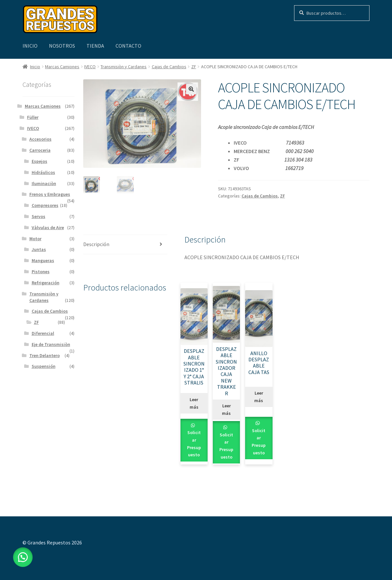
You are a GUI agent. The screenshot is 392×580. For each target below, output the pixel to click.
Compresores (45, 205)
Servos (39, 216)
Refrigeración (46, 283)
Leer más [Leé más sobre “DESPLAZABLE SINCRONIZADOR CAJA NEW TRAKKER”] (226, 409)
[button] (191, 89)
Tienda (95, 46)
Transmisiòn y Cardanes (124, 67)
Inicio (30, 46)
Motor (35, 239)
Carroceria (40, 150)
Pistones (41, 272)
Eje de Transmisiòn (51, 344)
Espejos (39, 161)
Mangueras (43, 260)
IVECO (90, 67)
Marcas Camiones (62, 67)
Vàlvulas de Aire (48, 227)
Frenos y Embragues (50, 194)
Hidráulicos (43, 172)
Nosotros (62, 46)
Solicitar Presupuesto (194, 444)
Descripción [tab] (96, 244)
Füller (33, 117)
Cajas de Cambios (169, 67)
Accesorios (40, 139)
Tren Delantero (45, 355)
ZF (194, 67)
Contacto (128, 46)
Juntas (39, 249)
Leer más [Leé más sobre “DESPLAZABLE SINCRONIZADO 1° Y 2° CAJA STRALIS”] (194, 403)
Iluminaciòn (44, 183)
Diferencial (43, 333)
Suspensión (44, 366)
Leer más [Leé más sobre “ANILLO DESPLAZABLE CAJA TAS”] (259, 397)
